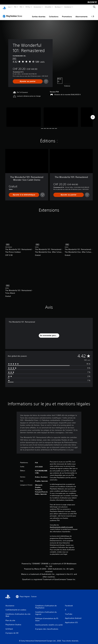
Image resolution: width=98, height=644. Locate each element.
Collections (54, 14)
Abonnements (81, 14)
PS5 (15, 7)
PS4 (21, 7)
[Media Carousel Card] (24, 115)
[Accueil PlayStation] (4, 7)
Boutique (58, 7)
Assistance (68, 7)
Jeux (9, 7)
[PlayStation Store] (13, 14)
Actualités (48, 7)
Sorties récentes (39, 14)
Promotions (67, 14)
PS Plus (28, 7)
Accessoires (37, 7)
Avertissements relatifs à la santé (61, 525)
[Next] (93, 115)
